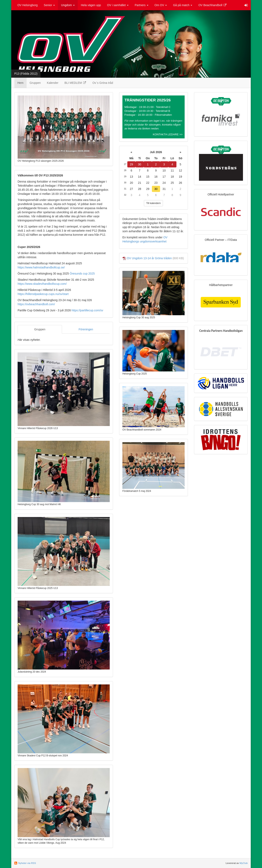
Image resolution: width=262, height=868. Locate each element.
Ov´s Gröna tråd (103, 83)
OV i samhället (118, 5)
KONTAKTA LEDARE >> (168, 134)
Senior (49, 5)
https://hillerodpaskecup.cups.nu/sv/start (43, 294)
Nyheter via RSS (27, 863)
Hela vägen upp (91, 5)
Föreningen (86, 329)
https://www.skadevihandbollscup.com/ (42, 284)
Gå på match (183, 5)
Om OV (161, 5)
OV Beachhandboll (213, 5)
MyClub (244, 863)
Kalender (53, 83)
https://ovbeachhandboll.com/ (36, 304)
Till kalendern (153, 203)
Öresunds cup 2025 (82, 274)
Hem (20, 83)
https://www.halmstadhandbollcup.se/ (41, 267)
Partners (142, 5)
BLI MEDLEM (75, 83)
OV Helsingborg (28, 5)
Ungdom (68, 5)
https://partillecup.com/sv (87, 310)
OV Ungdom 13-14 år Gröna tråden (149, 258)
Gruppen (35, 83)
